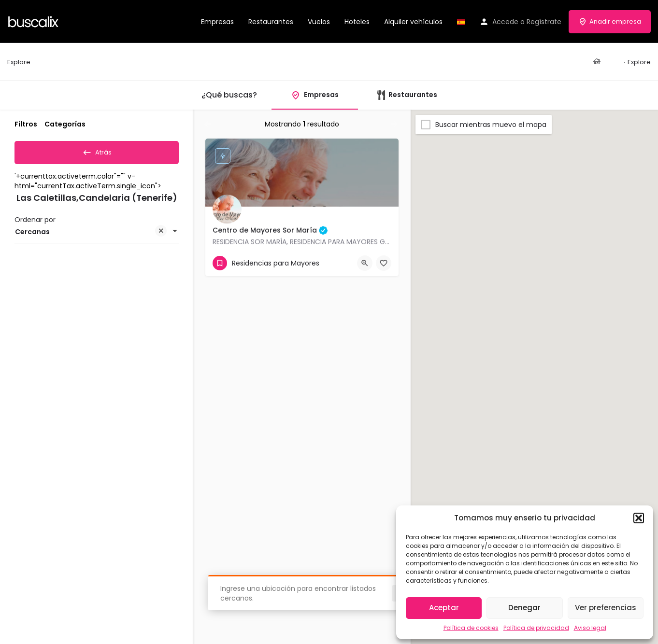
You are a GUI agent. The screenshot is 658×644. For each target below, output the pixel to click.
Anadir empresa (610, 21)
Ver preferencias (606, 608)
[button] (639, 518)
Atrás (97, 151)
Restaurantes (271, 22)
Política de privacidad (536, 628)
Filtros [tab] (26, 124)
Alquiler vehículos (413, 22)
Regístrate (544, 22)
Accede (505, 22)
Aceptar (444, 608)
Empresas (217, 22)
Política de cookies (471, 628)
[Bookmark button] (384, 263)
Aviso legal (590, 628)
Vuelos (319, 22)
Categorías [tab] (65, 124)
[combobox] (97, 235)
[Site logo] (35, 21)
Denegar (524, 608)
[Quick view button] (365, 263)
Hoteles (357, 22)
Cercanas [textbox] (91, 236)
